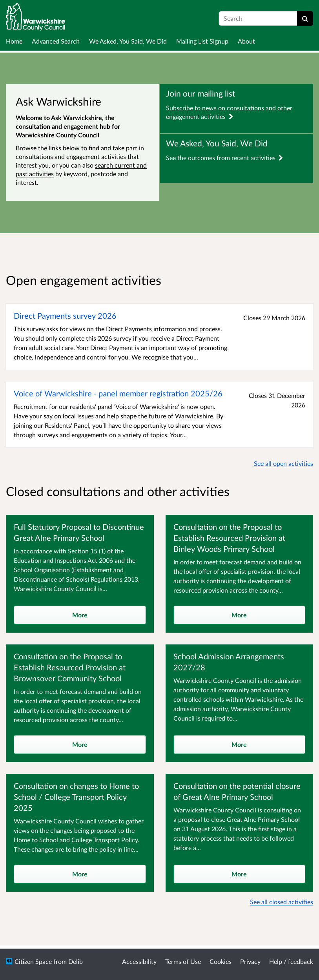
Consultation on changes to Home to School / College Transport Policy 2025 (76, 797)
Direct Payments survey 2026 (65, 316)
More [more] (80, 615)
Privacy (250, 961)
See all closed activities (282, 902)
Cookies (221, 961)
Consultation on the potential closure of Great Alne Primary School (237, 791)
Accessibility (139, 961)
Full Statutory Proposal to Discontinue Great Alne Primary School (79, 532)
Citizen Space (33, 961)
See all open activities (283, 463)
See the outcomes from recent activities (225, 158)
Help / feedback (291, 961)
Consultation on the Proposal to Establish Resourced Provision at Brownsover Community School (70, 667)
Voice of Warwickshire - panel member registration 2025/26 (118, 393)
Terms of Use (183, 961)
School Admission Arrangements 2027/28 (229, 662)
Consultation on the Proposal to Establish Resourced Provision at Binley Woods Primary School (229, 538)
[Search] (305, 18)
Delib (76, 961)
